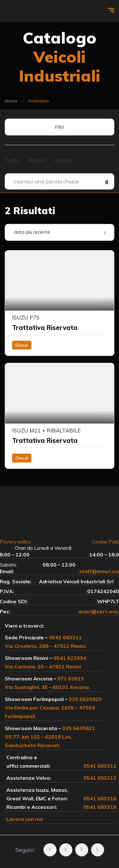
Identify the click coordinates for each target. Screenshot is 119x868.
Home (11, 101)
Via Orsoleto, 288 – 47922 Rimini (45, 646)
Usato (63, 160)
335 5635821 (79, 728)
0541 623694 (70, 658)
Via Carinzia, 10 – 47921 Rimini (43, 666)
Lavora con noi (25, 819)
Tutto (13, 160)
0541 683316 (100, 798)
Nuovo (37, 160)
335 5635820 (85, 699)
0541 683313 (100, 778)
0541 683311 (65, 637)
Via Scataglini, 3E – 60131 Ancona (47, 687)
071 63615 (71, 679)
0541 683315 (100, 807)
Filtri (60, 127)
